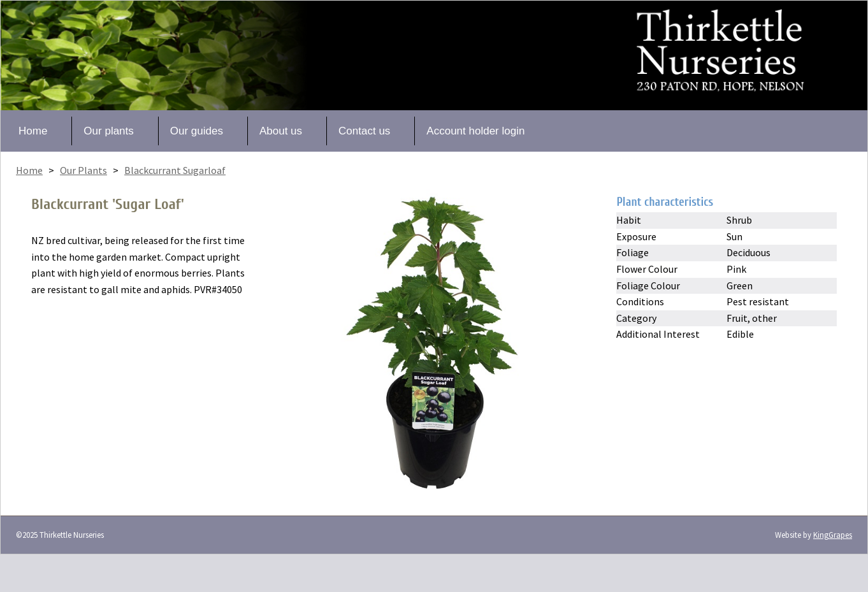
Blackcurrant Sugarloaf (175, 170)
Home (33, 131)
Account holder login (475, 131)
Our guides (197, 131)
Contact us (364, 131)
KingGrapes (833, 535)
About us (281, 131)
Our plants (108, 131)
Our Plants (83, 170)
